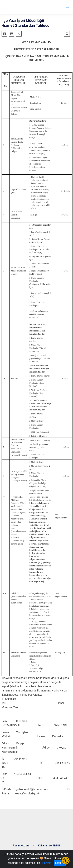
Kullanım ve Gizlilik (49, 846)
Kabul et (60, 863)
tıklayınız (46, 863)
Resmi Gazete (21, 846)
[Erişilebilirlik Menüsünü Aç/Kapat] (66, 861)
